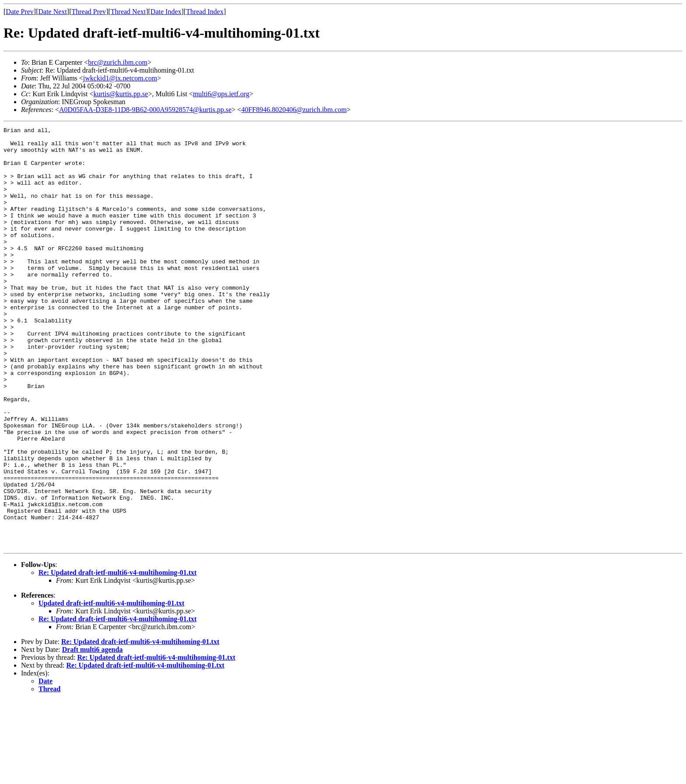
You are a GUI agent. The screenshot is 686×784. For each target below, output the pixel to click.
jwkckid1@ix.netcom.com (120, 78)
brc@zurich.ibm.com (118, 62)
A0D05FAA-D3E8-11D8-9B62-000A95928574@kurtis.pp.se (145, 110)
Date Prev (20, 12)
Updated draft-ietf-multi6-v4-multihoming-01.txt (111, 687)
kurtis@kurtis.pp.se (121, 94)
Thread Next (128, 12)
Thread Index (205, 12)
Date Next (53, 12)
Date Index (166, 12)
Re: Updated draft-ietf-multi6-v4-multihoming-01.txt (117, 656)
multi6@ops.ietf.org (221, 94)
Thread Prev (89, 12)
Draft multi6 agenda (93, 733)
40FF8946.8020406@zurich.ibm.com (294, 110)
